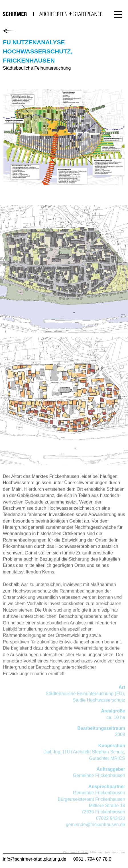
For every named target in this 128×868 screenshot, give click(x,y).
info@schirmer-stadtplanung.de (35, 859)
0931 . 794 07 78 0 (92, 859)
